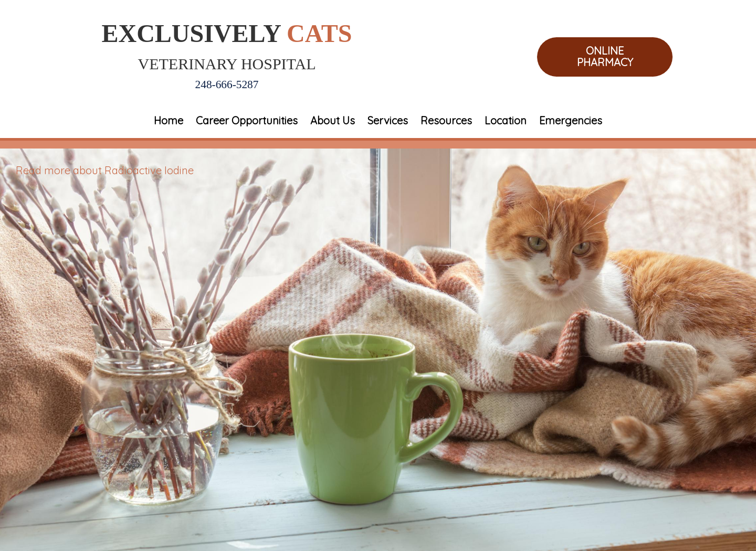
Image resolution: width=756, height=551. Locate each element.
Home (169, 120)
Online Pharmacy (605, 57)
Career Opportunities (247, 120)
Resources (446, 120)
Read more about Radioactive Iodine (105, 170)
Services (388, 120)
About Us (333, 120)
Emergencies (571, 120)
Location (506, 120)
